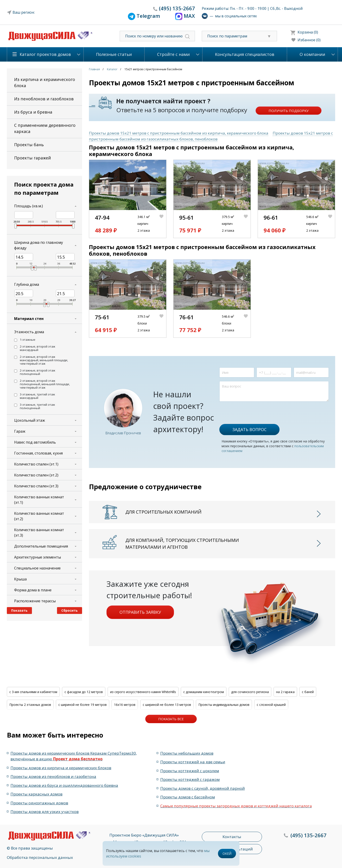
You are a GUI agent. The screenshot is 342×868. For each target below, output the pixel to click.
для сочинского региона (250, 692)
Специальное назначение (37, 568)
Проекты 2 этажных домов (30, 705)
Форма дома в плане (33, 590)
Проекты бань (29, 145)
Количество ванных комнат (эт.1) (39, 500)
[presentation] (254, 411)
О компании (312, 54)
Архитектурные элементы (38, 557)
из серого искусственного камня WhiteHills (143, 692)
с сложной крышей (271, 705)
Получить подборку (289, 111)
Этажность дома (29, 332)
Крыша (20, 579)
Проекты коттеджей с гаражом (190, 779)
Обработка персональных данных (40, 857)
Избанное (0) (309, 40)
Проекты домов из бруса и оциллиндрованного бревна (64, 785)
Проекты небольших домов (187, 753)
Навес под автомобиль (35, 442)
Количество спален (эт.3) (36, 486)
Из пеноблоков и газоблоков (44, 99)
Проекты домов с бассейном (188, 797)
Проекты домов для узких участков (45, 812)
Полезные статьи (114, 54)
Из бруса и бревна (33, 112)
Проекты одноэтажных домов (39, 803)
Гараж (20, 431)
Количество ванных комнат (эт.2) (39, 516)
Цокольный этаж (30, 420)
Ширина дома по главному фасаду (39, 245)
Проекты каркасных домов (36, 794)
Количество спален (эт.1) (36, 464)
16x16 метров (125, 705)
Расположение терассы (35, 601)
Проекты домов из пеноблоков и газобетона (53, 776)
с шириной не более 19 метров (83, 705)
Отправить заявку (140, 612)
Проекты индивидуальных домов (224, 705)
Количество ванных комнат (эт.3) (39, 533)
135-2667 (177, 8)
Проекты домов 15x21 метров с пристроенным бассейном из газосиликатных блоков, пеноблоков (211, 136)
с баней (308, 692)
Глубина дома (27, 284)
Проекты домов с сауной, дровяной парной (203, 788)
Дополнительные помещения (41, 546)
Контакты (232, 837)
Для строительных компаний (163, 512)
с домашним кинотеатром (204, 692)
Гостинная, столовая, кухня (38, 453)
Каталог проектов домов (45, 54)
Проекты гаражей (32, 158)
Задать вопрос (249, 429)
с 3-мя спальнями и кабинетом (33, 692)
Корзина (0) (308, 32)
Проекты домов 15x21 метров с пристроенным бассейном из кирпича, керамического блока (179, 133)
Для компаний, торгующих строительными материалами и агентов (182, 544)
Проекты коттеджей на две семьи (193, 762)
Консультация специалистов (245, 54)
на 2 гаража (285, 692)
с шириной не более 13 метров (167, 705)
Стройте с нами (173, 54)
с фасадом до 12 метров (84, 692)
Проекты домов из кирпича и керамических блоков (61, 768)
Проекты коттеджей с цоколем (190, 771)
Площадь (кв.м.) (28, 206)
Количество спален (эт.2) (36, 475)
